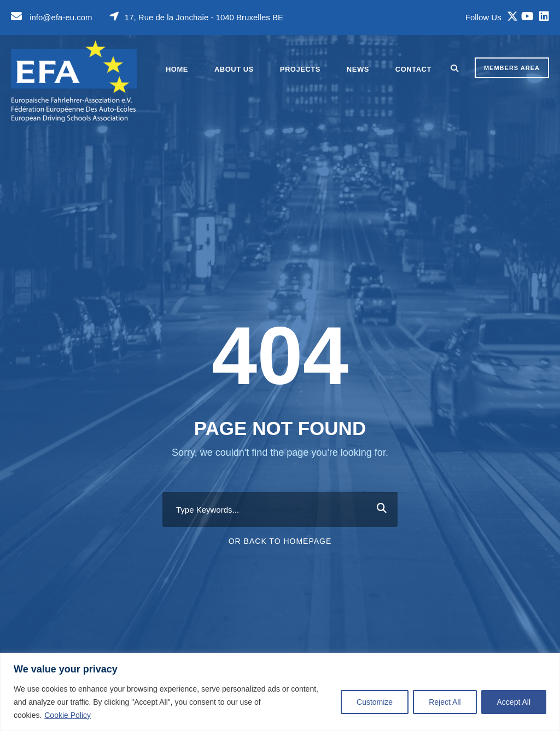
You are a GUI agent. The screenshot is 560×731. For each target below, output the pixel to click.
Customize (375, 702)
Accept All (514, 702)
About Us (234, 69)
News (358, 69)
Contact (413, 69)
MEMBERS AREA (512, 68)
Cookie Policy (68, 715)
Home (177, 69)
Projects (300, 69)
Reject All (445, 702)
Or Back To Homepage (280, 541)
